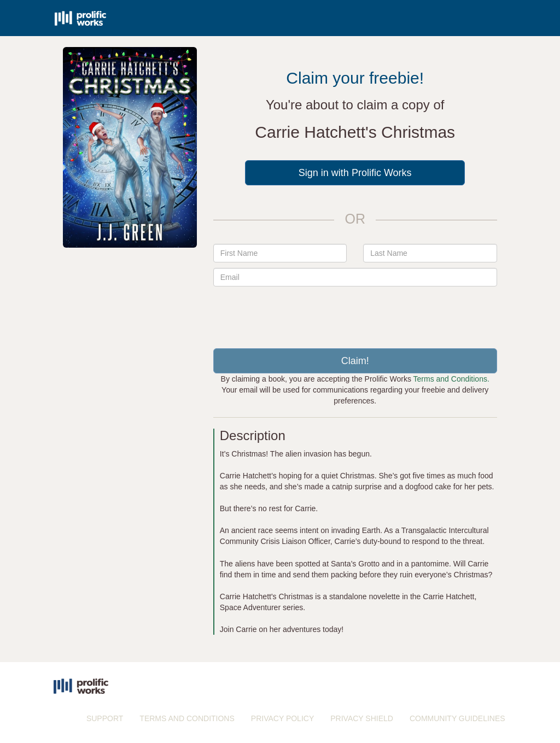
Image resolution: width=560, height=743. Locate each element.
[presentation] (355, 313)
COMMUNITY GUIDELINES (457, 718)
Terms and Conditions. (451, 379)
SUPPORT (105, 718)
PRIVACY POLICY (282, 718)
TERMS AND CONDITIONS (187, 718)
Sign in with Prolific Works (355, 173)
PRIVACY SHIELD (362, 718)
